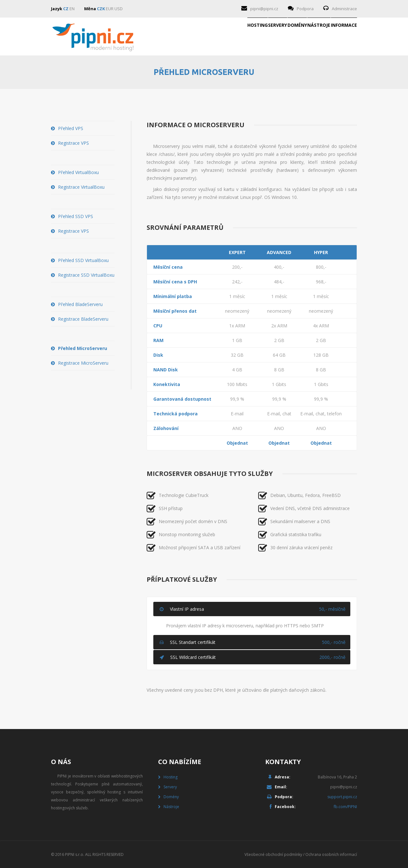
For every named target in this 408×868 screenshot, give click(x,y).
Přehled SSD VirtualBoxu (83, 260)
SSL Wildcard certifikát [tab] (253, 657)
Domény (246, 37)
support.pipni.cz (342, 797)
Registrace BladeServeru (83, 319)
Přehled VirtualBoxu (78, 172)
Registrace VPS (73, 143)
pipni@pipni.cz (264, 9)
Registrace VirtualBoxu (81, 187)
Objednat (237, 443)
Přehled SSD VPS (76, 216)
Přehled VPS (71, 128)
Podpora (305, 9)
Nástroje (288, 37)
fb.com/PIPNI (345, 807)
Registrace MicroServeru (83, 363)
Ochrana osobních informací (331, 854)
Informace (333, 37)
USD (119, 9)
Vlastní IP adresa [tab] (253, 609)
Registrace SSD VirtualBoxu (86, 275)
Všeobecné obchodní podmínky (273, 854)
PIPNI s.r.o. (75, 854)
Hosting (165, 37)
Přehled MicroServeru (83, 348)
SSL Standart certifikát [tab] (253, 642)
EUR (110, 9)
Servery (205, 37)
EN (72, 9)
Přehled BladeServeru (80, 304)
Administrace (344, 9)
